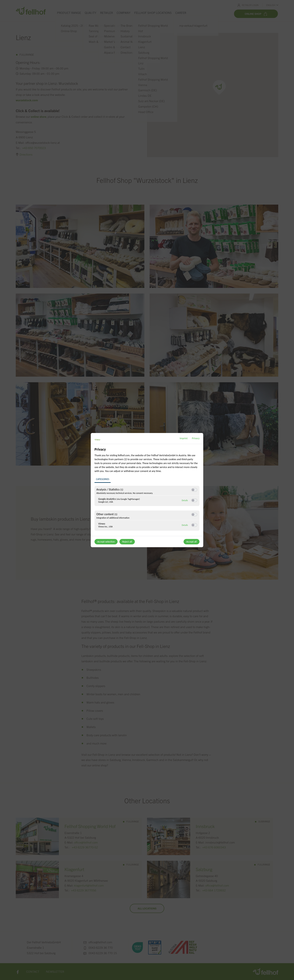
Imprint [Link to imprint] (184, 438)
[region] (147, 491)
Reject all (127, 542)
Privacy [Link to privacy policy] (196, 438)
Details (185, 500)
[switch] (194, 490)
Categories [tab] (103, 479)
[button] (193, 490)
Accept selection (106, 542)
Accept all (192, 542)
